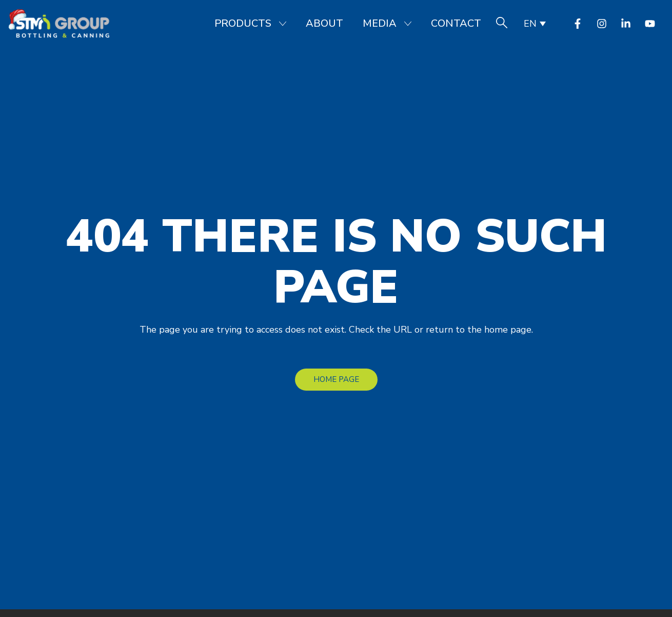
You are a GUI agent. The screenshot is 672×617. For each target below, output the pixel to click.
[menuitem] (534, 24)
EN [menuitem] (530, 24)
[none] (534, 24)
